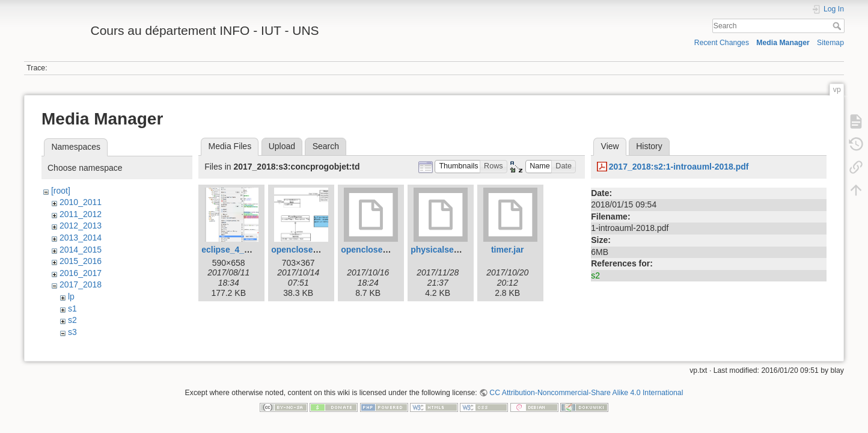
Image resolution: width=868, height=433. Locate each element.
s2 (72, 320)
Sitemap (830, 43)
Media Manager (783, 43)
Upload (282, 146)
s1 (72, 309)
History (649, 146)
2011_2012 (81, 214)
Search (838, 26)
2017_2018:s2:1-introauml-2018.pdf (679, 167)
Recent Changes (722, 43)
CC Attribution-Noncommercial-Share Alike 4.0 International (586, 393)
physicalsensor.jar (447, 250)
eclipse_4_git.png (237, 250)
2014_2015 (81, 250)
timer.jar (507, 250)
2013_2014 (81, 238)
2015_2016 (81, 261)
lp (71, 296)
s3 (72, 332)
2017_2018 (81, 284)
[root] (61, 191)
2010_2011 (81, 202)
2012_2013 (81, 226)
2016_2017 (81, 273)
